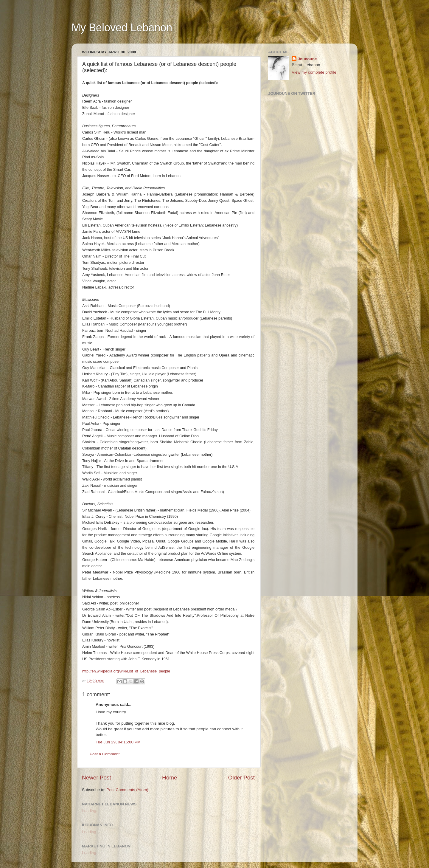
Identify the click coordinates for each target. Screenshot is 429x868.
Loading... (91, 811)
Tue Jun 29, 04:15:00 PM (118, 742)
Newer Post (97, 778)
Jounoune (307, 59)
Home (170, 778)
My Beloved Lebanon (122, 28)
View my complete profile (314, 72)
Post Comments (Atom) (128, 790)
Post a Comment (105, 754)
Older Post (241, 778)
